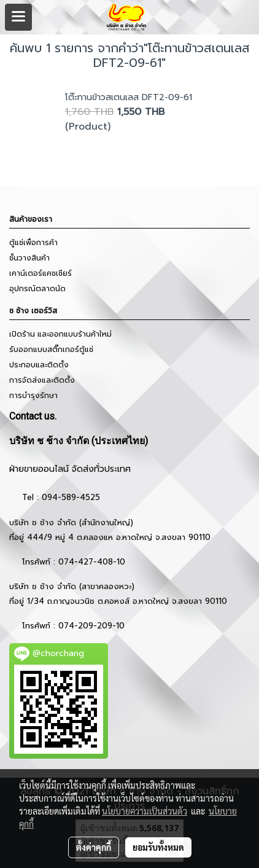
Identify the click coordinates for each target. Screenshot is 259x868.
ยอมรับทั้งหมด (158, 847)
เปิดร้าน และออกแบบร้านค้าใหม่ (60, 334)
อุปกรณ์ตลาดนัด (37, 289)
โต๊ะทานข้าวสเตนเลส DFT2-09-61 (129, 97)
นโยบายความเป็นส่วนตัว (145, 811)
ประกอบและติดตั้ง (39, 365)
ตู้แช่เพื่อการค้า (33, 243)
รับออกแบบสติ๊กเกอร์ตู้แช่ (51, 350)
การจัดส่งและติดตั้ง (42, 380)
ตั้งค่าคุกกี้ (94, 847)
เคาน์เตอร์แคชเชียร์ (41, 273)
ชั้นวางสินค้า (29, 258)
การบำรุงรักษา (33, 396)
